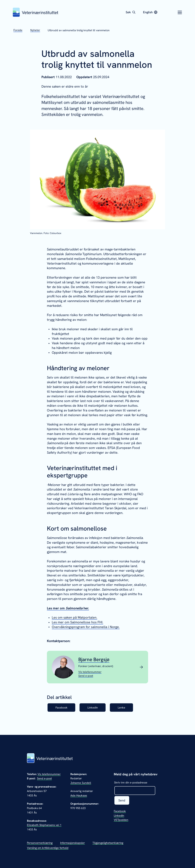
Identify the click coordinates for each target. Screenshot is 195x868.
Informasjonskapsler (73, 843)
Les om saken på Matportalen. (74, 617)
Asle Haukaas (79, 795)
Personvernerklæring (40, 843)
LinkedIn (93, 708)
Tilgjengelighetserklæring (108, 843)
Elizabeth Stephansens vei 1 (44, 825)
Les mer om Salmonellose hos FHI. (77, 622)
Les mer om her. (68, 608)
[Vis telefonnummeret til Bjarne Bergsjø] (90, 672)
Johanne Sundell (81, 783)
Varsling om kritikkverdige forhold (48, 848)
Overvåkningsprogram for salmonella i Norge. (86, 627)
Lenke (121, 708)
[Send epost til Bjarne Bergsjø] (86, 676)
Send (122, 800)
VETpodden (121, 820)
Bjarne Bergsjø (94, 659)
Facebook (61, 708)
